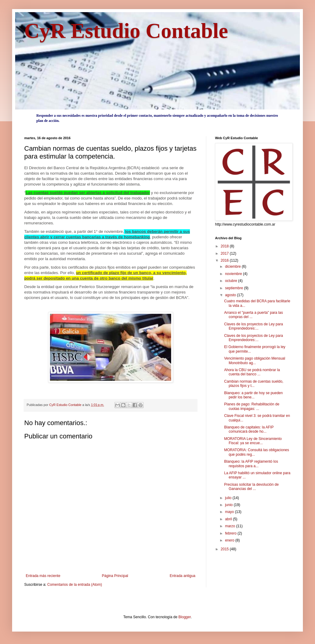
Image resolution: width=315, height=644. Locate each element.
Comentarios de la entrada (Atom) (75, 585)
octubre (232, 281)
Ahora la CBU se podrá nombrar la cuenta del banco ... (252, 372)
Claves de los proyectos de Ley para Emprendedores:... (254, 326)
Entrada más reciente (43, 576)
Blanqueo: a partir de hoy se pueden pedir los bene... (253, 395)
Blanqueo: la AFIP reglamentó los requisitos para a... (251, 464)
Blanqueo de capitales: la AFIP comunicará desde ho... (249, 429)
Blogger (185, 617)
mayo (230, 512)
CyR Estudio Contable (126, 31)
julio (229, 498)
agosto (231, 295)
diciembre (233, 267)
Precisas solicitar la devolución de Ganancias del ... (251, 487)
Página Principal (115, 576)
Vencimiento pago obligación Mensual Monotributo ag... (255, 361)
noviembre (234, 274)
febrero (231, 533)
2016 (225, 260)
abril (229, 519)
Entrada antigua (182, 576)
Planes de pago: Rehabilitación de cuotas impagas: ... (252, 406)
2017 (225, 253)
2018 (225, 246)
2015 (225, 549)
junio (229, 505)
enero (230, 540)
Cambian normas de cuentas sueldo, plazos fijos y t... (254, 384)
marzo (231, 526)
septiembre (235, 288)
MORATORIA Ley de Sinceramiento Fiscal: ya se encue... (253, 441)
